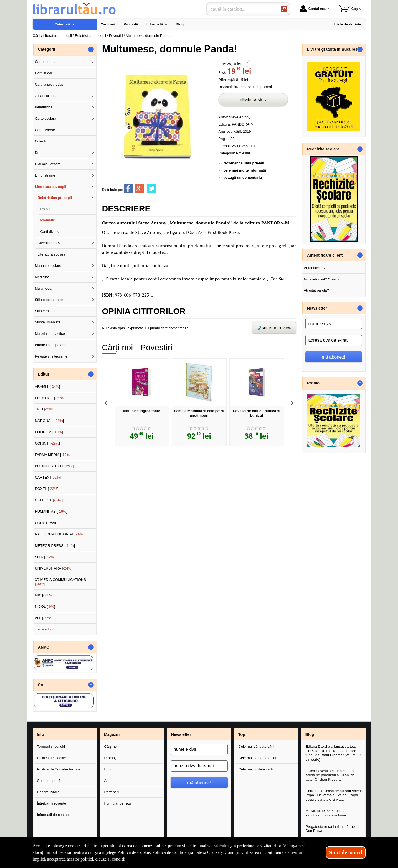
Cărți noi (111, 746)
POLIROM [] (49, 432)
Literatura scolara (51, 254)
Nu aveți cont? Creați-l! (322, 279)
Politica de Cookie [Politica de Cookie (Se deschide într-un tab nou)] (134, 852)
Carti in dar (44, 73)
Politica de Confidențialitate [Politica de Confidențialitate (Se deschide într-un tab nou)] (177, 852)
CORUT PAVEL (47, 523)
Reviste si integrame (51, 356)
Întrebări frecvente (52, 803)
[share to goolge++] (140, 188)
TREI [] (45, 409)
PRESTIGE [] (50, 398)
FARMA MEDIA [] (53, 455)
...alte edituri (45, 629)
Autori (109, 781)
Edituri (109, 769)
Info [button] (40, 734)
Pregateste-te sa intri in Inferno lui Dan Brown (333, 829)
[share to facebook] (128, 188)
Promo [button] (313, 383)
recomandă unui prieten (244, 163)
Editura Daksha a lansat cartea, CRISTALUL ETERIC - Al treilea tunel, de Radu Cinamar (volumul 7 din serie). (334, 753)
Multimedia (43, 288)
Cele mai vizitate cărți (256, 769)
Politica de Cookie (52, 758)
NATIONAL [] (49, 421)
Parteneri (112, 792)
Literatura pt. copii (50, 187)
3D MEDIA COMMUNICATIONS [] (60, 582)
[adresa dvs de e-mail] (334, 340)
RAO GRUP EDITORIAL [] (60, 534)
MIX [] (44, 595)
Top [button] (242, 734)
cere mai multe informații (245, 170)
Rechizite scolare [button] (323, 149)
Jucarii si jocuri (46, 96)
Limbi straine (45, 175)
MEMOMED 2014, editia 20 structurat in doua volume (328, 813)
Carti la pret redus (49, 84)
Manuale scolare (48, 266)
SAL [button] (42, 685)
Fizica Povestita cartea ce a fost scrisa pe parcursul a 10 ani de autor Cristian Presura (331, 775)
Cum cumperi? (49, 781)
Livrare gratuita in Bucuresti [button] (334, 49)
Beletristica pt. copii (55, 198)
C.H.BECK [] (49, 500)
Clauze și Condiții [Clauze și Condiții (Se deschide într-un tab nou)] (223, 852)
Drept (39, 153)
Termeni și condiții (51, 746)
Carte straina (45, 62)
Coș (348, 9)
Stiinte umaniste (48, 322)
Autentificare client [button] (325, 255)
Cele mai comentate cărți (258, 758)
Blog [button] (310, 734)
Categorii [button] (47, 49)
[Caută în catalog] (284, 9)
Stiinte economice (49, 300)
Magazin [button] (112, 734)
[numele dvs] (334, 324)
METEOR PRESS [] (55, 546)
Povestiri (243, 153)
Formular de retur (118, 803)
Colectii (41, 141)
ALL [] (44, 618)
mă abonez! (334, 357)
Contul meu (313, 9)
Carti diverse (45, 130)
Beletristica (44, 107)
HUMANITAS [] (51, 511)
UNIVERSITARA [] (54, 568)
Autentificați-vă (315, 268)
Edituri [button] (44, 374)
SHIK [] (45, 557)
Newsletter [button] (317, 308)
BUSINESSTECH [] (54, 466)
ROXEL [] (46, 489)
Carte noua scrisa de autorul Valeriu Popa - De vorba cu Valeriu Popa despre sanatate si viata (334, 795)
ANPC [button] (44, 647)
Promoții (111, 758)
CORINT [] (47, 443)
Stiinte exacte (45, 311)
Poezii (45, 209)
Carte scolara (45, 118)
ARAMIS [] (47, 386)
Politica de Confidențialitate (59, 769)
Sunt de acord (346, 852)
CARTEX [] (48, 477)
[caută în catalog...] (242, 9)
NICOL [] (45, 607)
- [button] (91, 49)
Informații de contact (53, 815)
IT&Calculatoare (48, 164)
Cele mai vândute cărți (256, 746)
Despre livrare (48, 792)
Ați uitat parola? (316, 290)
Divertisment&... (50, 243)
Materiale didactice (50, 334)
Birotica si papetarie (50, 345)
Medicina (42, 277)
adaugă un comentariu (243, 178)
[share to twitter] (151, 188)
